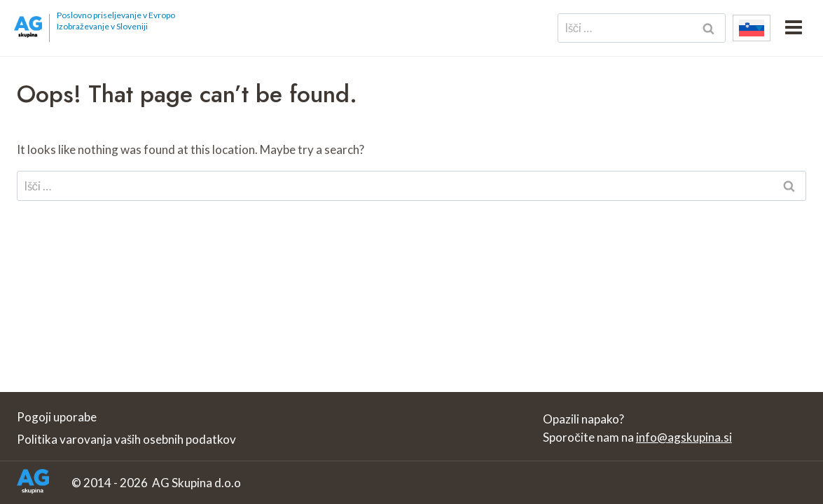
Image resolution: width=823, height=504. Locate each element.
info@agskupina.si (684, 437)
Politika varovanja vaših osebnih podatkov (126, 439)
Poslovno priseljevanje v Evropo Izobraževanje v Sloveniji (116, 21)
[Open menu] (793, 28)
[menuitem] (752, 28)
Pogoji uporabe (57, 417)
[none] (752, 28)
